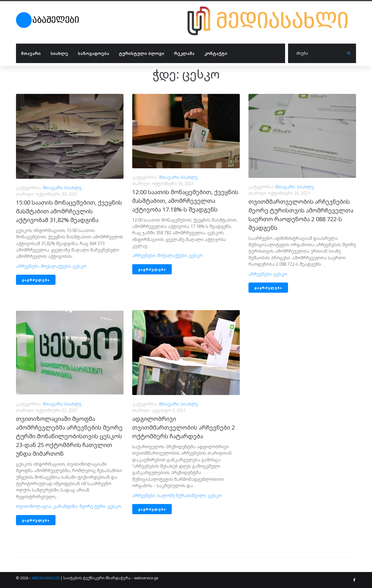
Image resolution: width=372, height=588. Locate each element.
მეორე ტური (92, 506)
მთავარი (53, 188)
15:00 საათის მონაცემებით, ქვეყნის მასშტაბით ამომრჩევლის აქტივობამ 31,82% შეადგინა (69, 211)
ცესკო (79, 266)
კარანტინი (65, 506)
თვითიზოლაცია (34, 506)
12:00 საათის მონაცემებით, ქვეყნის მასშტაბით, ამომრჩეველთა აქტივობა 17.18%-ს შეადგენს (185, 201)
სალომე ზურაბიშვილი (182, 495)
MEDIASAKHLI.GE (46, 578)
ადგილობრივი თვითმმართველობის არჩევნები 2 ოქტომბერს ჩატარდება (184, 427)
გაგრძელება (36, 280)
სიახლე (73, 188)
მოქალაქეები (56, 266)
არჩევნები (27, 266)
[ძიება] (318, 53)
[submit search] (349, 53)
